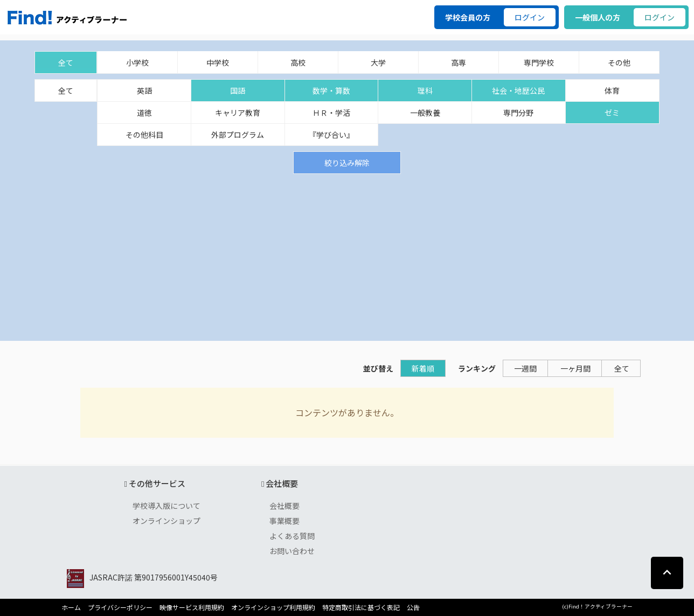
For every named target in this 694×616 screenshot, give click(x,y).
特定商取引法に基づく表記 (361, 607)
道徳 (144, 113)
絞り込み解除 (347, 163)
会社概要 (284, 506)
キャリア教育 (238, 113)
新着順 (423, 368)
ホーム (71, 607)
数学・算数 (331, 90)
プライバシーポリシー (120, 607)
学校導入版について (166, 506)
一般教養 (425, 113)
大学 (378, 62)
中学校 (218, 62)
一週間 (525, 368)
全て (66, 62)
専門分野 (518, 113)
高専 (459, 62)
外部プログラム (238, 135)
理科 (425, 90)
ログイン (530, 17)
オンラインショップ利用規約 (273, 607)
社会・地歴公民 (518, 90)
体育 (612, 90)
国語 (238, 90)
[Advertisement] (347, 255)
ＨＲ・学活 (331, 113)
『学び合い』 (331, 135)
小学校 (137, 62)
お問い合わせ (292, 551)
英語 (144, 90)
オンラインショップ (166, 521)
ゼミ (612, 113)
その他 (619, 62)
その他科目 (144, 135)
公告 (413, 607)
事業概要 (284, 521)
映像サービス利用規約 (192, 607)
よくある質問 (292, 536)
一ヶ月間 (575, 368)
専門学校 (539, 62)
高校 (298, 62)
